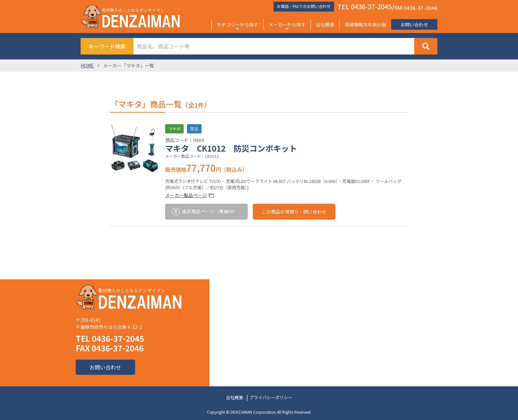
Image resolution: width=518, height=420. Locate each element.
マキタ (174, 129)
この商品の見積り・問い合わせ (294, 212)
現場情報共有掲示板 (365, 24)
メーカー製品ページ (186, 195)
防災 (194, 129)
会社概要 (325, 24)
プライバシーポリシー (271, 397)
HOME (87, 65)
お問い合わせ (414, 24)
